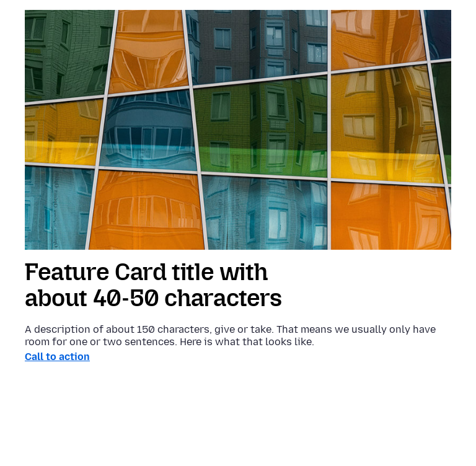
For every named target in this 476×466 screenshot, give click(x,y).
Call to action (57, 357)
